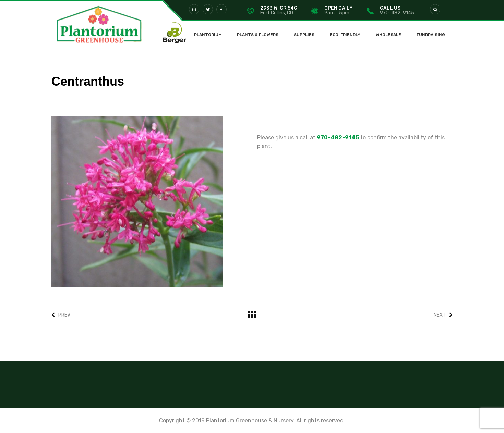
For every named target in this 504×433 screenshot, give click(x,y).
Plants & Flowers (258, 35)
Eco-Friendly (345, 35)
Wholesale (388, 35)
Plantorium (208, 35)
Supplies (304, 35)
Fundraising (431, 35)
